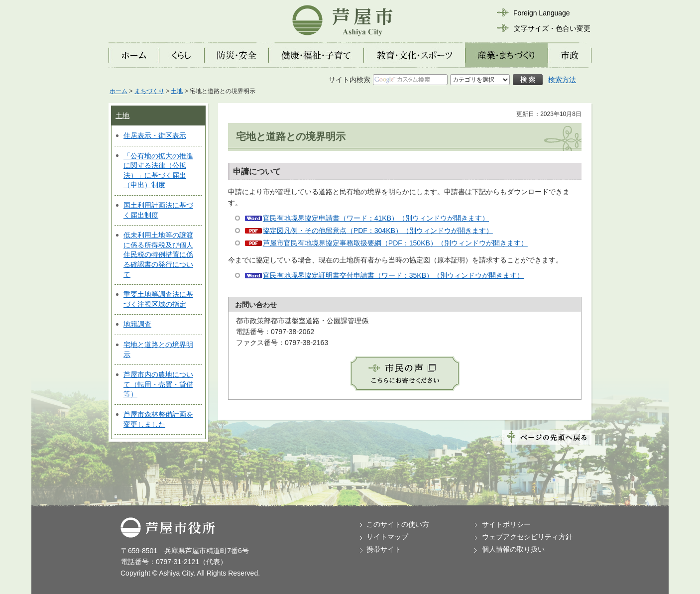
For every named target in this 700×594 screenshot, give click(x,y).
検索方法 (562, 80)
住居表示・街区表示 (155, 135)
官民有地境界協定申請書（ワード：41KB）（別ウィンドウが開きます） (376, 218)
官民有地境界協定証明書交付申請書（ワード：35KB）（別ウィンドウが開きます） (393, 275)
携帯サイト (384, 549)
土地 (177, 91)
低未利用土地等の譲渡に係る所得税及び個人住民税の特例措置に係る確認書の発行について (158, 254)
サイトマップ (387, 537)
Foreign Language (542, 13)
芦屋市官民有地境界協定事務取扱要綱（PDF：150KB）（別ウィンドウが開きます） (395, 243)
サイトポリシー (506, 524)
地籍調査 (137, 324)
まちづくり (149, 91)
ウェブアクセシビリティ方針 (527, 537)
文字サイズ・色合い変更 (552, 28)
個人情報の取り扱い (513, 549)
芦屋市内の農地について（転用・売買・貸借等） (158, 384)
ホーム (118, 91)
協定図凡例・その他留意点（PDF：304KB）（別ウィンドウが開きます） (378, 231)
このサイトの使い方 (398, 524)
